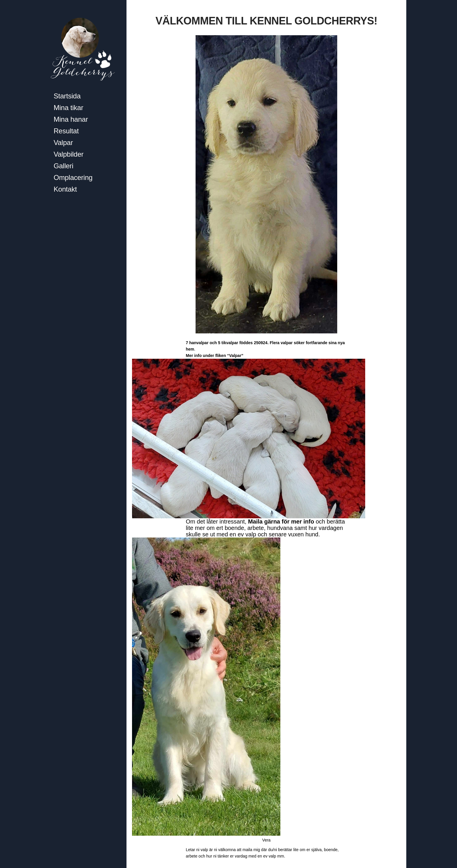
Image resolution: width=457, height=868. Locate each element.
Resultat (66, 131)
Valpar (63, 143)
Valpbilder (69, 154)
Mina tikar (68, 108)
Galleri (64, 166)
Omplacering (73, 177)
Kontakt (65, 189)
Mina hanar (71, 119)
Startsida (67, 96)
